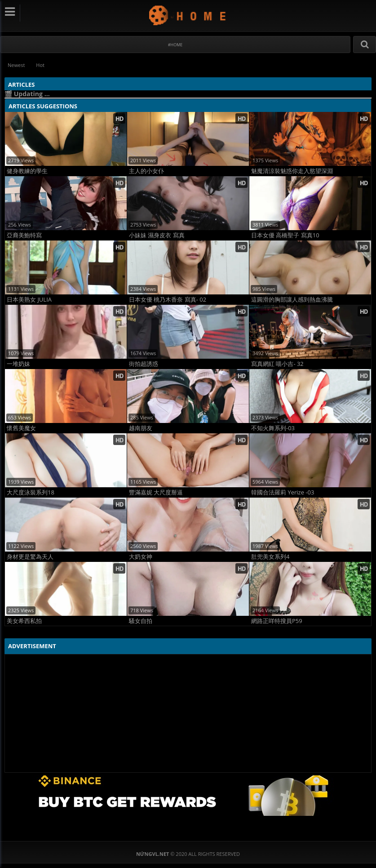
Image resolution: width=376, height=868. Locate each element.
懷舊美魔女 (21, 428)
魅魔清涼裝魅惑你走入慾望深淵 (292, 171)
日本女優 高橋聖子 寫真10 (285, 235)
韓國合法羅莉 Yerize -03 (283, 492)
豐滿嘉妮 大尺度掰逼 (156, 492)
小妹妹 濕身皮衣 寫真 (157, 235)
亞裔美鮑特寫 (24, 235)
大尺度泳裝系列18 (31, 492)
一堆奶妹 (18, 364)
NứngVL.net (188, 15)
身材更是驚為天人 (30, 557)
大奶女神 (141, 557)
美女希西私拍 (24, 621)
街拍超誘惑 (144, 364)
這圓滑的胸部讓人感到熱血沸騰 (292, 300)
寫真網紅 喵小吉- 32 (277, 364)
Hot (40, 65)
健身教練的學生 (27, 171)
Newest (16, 65)
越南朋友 (141, 428)
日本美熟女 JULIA (29, 300)
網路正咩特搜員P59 (277, 621)
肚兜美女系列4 (270, 557)
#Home (175, 45)
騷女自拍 (141, 621)
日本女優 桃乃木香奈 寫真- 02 (168, 300)
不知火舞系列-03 (273, 428)
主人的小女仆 (146, 171)
